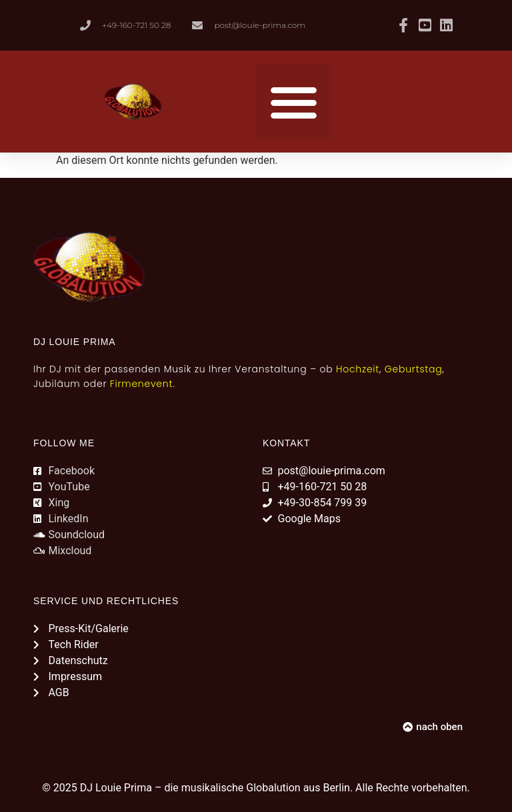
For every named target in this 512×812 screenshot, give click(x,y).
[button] (294, 102)
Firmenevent (141, 384)
